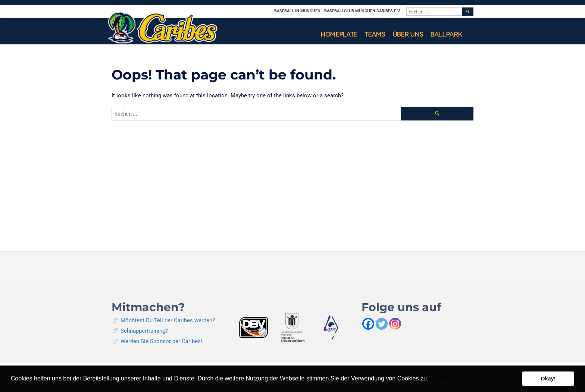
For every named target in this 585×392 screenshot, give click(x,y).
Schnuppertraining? (144, 331)
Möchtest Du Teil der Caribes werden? (168, 320)
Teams (375, 34)
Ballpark (446, 34)
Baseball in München (297, 11)
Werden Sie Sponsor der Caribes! (161, 341)
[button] (431, 379)
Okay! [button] (548, 379)
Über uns (408, 34)
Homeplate (339, 34)
